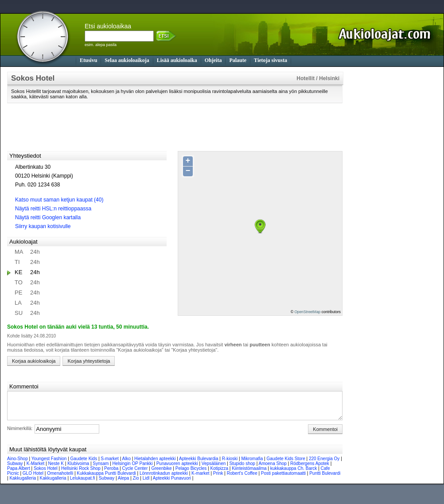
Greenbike (161, 474)
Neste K (56, 469)
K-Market (36, 469)
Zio (136, 483)
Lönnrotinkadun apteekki (164, 479)
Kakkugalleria (23, 483)
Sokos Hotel (46, 474)
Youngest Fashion (49, 464)
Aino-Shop (18, 464)
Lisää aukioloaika (177, 60)
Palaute (238, 60)
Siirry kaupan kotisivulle (43, 226)
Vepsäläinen (214, 469)
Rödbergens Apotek (310, 469)
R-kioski (230, 464)
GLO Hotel (33, 479)
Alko (126, 464)
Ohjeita (213, 60)
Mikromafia (252, 464)
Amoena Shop (272, 469)
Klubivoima (78, 469)
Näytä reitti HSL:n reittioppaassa (53, 209)
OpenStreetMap (307, 312)
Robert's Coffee (242, 479)
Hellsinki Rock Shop (81, 474)
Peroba (111, 474)
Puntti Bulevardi (325, 479)
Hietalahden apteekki (155, 464)
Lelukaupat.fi (83, 483)
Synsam (101, 469)
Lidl (146, 483)
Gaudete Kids (84, 464)
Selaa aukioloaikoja (127, 60)
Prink (218, 479)
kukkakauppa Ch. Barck (294, 474)
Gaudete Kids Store (286, 464)
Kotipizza (219, 474)
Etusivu (88, 60)
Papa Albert (19, 474)
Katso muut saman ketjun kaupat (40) (59, 200)
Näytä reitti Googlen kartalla (48, 217)
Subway (15, 469)
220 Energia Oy (324, 464)
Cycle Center (135, 474)
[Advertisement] (175, 127)
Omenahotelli (60, 479)
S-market (110, 464)
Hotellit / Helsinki (318, 78)
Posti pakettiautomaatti (283, 479)
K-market (201, 479)
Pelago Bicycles (191, 474)
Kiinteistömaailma (249, 474)
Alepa (124, 483)
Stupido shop (242, 469)
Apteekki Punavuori (172, 483)
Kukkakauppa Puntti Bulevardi (106, 479)
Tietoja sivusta (271, 60)
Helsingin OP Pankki (133, 469)
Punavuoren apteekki (177, 469)
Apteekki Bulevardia (199, 464)
